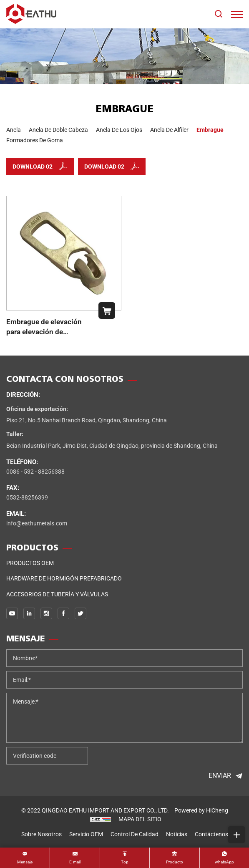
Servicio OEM (86, 834)
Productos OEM (30, 563)
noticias (177, 834)
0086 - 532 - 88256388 (35, 472)
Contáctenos (211, 834)
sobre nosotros (41, 834)
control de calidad (135, 834)
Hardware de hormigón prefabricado (64, 578)
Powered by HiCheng (201, 810)
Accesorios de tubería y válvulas (57, 594)
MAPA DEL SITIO (140, 819)
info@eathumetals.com (37, 523)
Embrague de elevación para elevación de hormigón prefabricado (44, 332)
